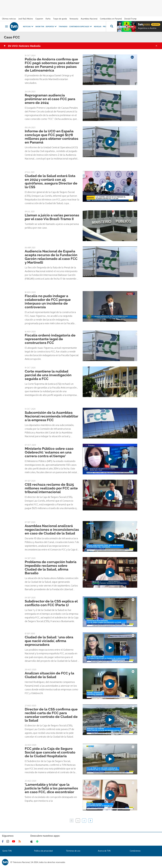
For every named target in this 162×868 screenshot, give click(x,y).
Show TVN (40, 27)
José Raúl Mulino (26, 19)
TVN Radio (63, 27)
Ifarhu (48, 19)
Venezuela (74, 19)
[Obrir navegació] (7, 26)
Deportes (51, 27)
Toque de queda (60, 19)
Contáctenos (135, 851)
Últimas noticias (9, 19)
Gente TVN (7, 851)
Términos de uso (73, 851)
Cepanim (39, 19)
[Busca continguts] (112, 26)
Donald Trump (130, 19)
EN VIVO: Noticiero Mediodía (24, 46)
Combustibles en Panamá (111, 19)
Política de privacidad (43, 851)
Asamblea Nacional (89, 19)
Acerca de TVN (104, 851)
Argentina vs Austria (147, 28)
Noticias (28, 27)
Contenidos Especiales (81, 27)
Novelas (98, 27)
